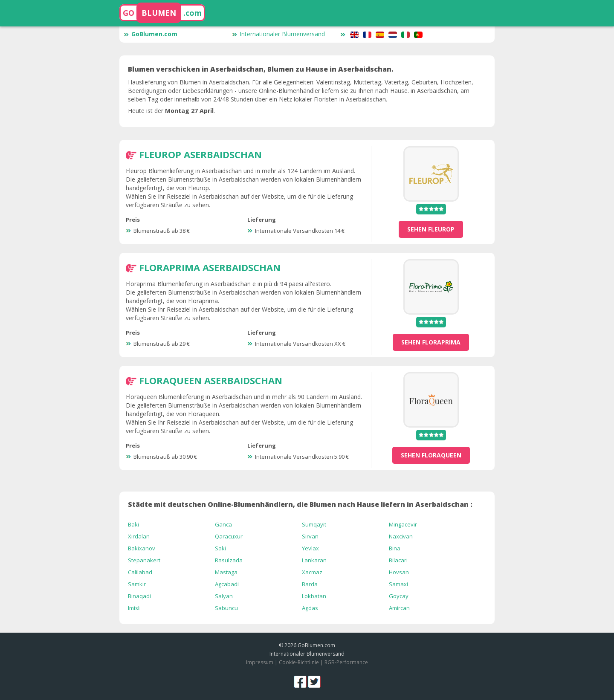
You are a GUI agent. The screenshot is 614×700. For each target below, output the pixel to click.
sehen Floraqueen (431, 455)
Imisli (134, 608)
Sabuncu (226, 608)
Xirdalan (139, 536)
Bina (395, 548)
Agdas (310, 608)
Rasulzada (229, 560)
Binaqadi (139, 596)
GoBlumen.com (151, 34)
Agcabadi (227, 584)
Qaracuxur (229, 536)
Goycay (399, 596)
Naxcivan (401, 536)
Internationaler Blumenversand (278, 34)
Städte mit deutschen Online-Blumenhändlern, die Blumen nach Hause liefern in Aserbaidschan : (300, 504)
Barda (310, 584)
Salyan (224, 596)
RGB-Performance (346, 662)
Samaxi (398, 584)
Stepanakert (144, 560)
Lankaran (314, 560)
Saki (220, 548)
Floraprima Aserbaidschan (210, 267)
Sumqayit (314, 524)
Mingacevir (403, 524)
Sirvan (310, 536)
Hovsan (399, 572)
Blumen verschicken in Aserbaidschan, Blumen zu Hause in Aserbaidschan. (261, 69)
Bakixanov (142, 548)
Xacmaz (312, 572)
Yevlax (310, 548)
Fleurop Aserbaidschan (200, 154)
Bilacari (398, 560)
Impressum (260, 662)
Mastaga (226, 572)
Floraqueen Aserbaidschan (211, 380)
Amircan (399, 608)
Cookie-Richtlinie (299, 662)
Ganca (223, 524)
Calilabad (140, 572)
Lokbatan (314, 596)
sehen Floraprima (431, 342)
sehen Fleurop (431, 229)
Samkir (137, 584)
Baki (133, 524)
